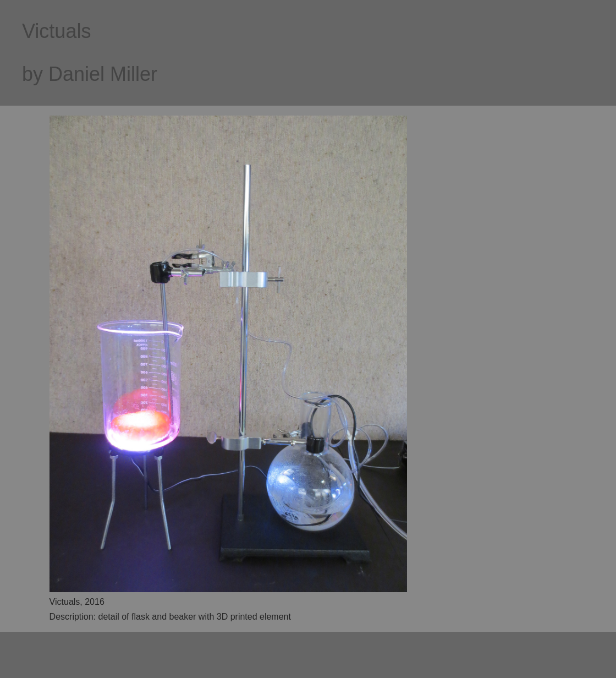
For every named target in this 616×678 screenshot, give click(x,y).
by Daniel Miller (90, 74)
